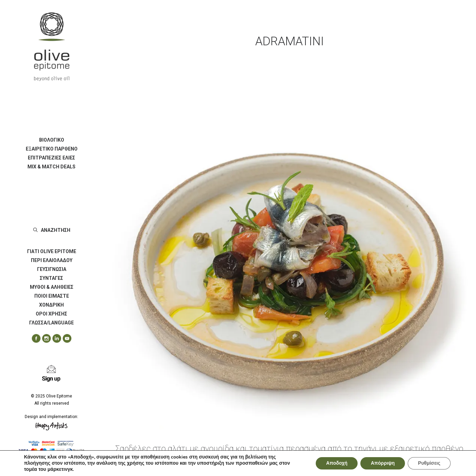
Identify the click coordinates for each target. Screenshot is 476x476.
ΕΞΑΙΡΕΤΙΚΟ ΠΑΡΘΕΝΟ (52, 149)
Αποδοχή (337, 463)
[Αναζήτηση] (51, 230)
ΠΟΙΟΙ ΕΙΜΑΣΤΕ (52, 296)
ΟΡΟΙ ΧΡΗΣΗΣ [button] (51, 314)
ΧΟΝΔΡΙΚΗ (51, 305)
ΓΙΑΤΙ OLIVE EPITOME (52, 251)
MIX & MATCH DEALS (51, 167)
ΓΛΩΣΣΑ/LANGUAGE (51, 323)
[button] (34, 339)
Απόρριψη (383, 463)
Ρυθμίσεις (429, 463)
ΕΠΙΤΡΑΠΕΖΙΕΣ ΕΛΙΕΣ (51, 158)
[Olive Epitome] (51, 47)
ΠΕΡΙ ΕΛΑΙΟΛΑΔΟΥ (52, 260)
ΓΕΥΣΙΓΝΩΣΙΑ (52, 269)
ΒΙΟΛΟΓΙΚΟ (52, 140)
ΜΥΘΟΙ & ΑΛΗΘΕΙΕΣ (52, 287)
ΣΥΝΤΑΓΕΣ (51, 278)
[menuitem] (51, 140)
